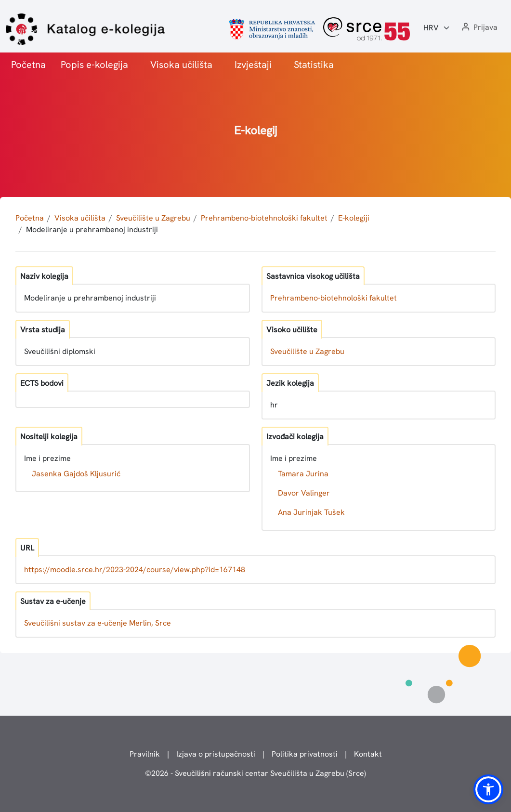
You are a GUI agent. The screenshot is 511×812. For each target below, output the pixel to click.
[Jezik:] (437, 28)
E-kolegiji (354, 218)
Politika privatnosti (305, 754)
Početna (28, 65)
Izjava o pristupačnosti (216, 754)
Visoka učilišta (181, 65)
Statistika (314, 65)
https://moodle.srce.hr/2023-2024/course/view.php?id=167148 (135, 570)
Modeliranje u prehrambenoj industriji (92, 229)
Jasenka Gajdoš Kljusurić (76, 474)
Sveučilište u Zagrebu (153, 218)
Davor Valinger (304, 493)
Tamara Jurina (303, 474)
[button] (479, 28)
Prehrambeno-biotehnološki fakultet (264, 218)
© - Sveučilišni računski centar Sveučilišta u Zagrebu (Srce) (255, 773)
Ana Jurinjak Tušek (311, 512)
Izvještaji (253, 65)
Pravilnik (145, 754)
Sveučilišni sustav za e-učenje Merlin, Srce (98, 623)
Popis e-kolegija (94, 65)
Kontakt (368, 754)
